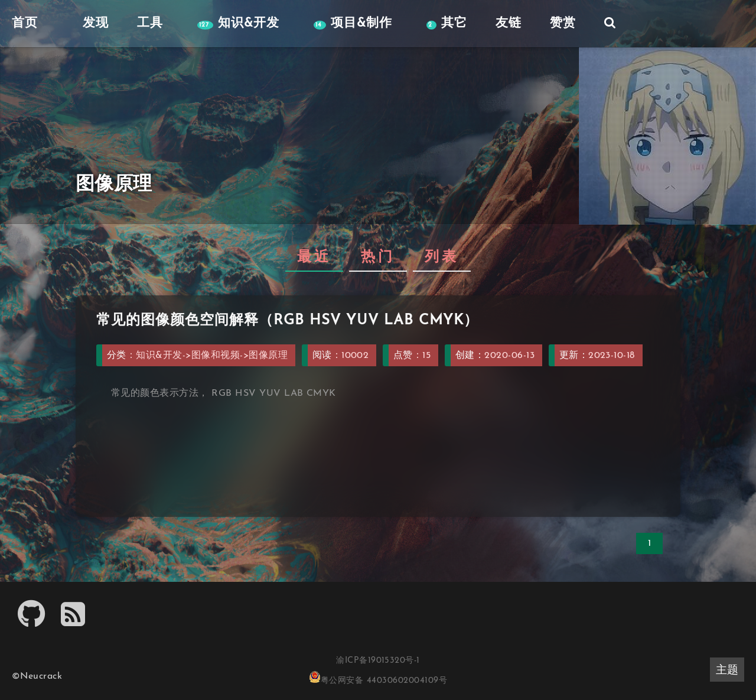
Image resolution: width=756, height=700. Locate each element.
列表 (442, 258)
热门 (378, 258)
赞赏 (563, 23)
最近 (314, 258)
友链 (509, 23)
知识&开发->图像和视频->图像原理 (212, 356)
